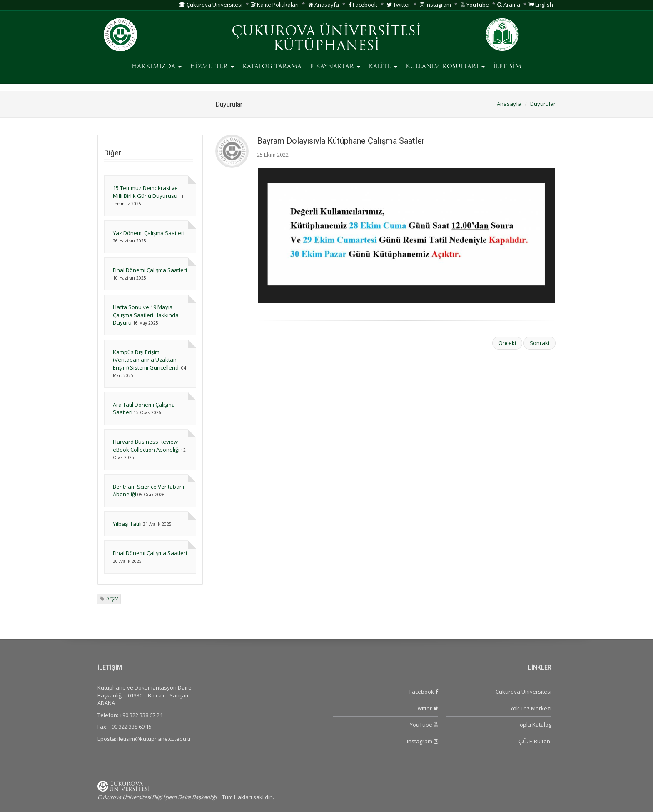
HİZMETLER (212, 67)
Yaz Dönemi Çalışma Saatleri (149, 233)
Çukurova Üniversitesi (211, 5)
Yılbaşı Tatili (127, 524)
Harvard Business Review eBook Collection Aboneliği (146, 446)
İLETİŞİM (507, 67)
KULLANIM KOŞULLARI (445, 67)
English (541, 5)
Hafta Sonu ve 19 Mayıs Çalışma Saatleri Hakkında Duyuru (146, 315)
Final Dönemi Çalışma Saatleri (150, 270)
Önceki (507, 343)
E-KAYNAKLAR (335, 67)
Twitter (399, 5)
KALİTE (383, 67)
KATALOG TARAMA (272, 67)
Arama (509, 5)
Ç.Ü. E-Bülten (535, 741)
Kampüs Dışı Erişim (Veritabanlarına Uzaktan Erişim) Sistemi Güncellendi (146, 360)
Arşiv (112, 598)
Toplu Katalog (534, 725)
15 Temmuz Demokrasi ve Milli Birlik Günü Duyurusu (145, 192)
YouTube (475, 5)
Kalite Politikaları (275, 5)
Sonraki (540, 343)
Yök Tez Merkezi (531, 708)
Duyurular (543, 104)
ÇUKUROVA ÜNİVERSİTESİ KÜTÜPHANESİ (326, 39)
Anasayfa (324, 5)
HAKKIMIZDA (157, 67)
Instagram (435, 5)
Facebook (363, 5)
